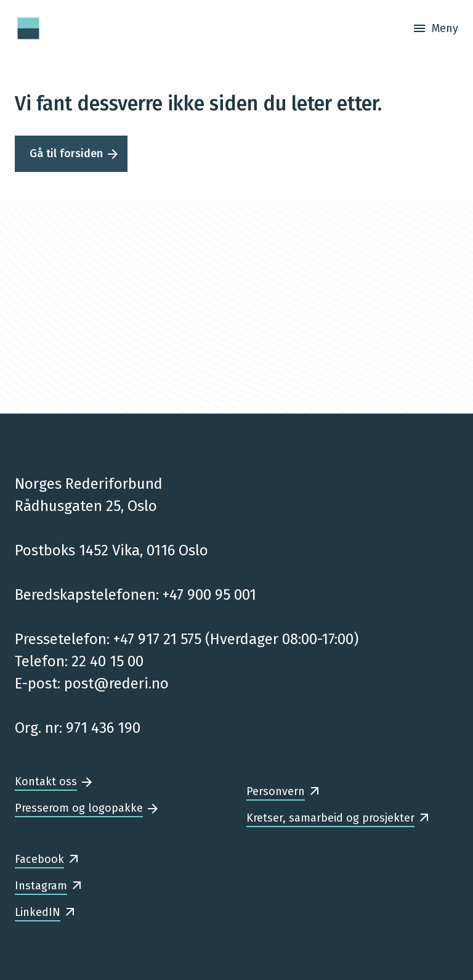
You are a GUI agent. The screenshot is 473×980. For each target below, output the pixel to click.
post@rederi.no (116, 684)
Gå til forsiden (66, 153)
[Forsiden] (28, 28)
